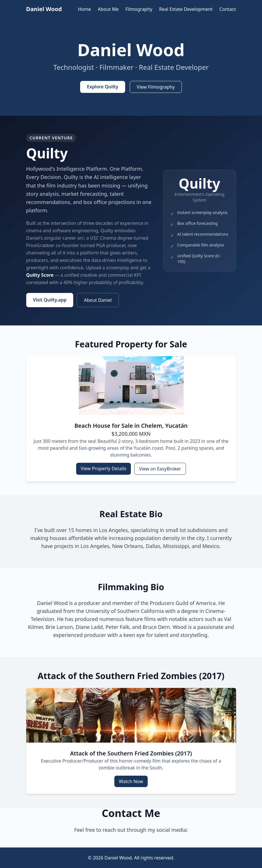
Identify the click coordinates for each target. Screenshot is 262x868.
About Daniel (98, 300)
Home (84, 9)
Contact (228, 9)
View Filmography (156, 87)
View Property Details (103, 468)
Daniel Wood (44, 9)
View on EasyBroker (160, 469)
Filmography (139, 9)
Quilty (47, 153)
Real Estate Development (186, 9)
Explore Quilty (103, 87)
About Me (108, 9)
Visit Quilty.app (50, 300)
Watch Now (131, 781)
